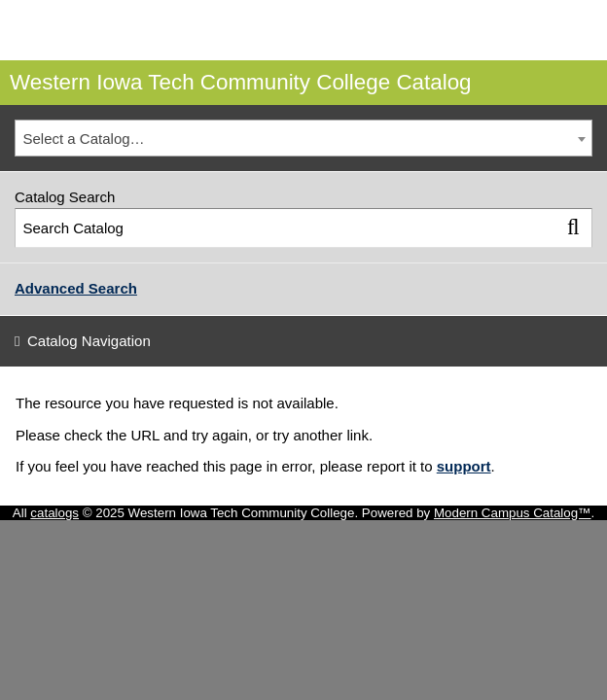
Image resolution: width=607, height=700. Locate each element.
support (464, 466)
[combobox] (303, 138)
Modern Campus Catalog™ (513, 513)
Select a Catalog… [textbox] (84, 139)
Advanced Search (76, 288)
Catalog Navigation (89, 341)
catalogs (54, 513)
